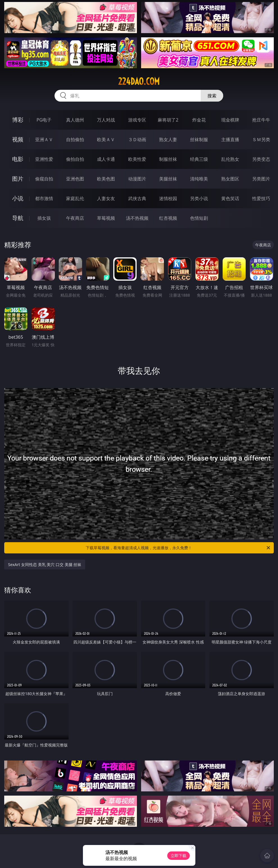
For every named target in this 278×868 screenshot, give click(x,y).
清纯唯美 (199, 179)
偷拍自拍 (75, 159)
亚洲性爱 (44, 159)
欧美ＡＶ (106, 139)
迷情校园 (168, 198)
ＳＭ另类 (261, 139)
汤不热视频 (137, 218)
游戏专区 (137, 120)
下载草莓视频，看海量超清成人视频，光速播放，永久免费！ (178, 548)
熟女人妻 (168, 139)
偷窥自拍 (44, 179)
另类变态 (261, 159)
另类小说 (199, 198)
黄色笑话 (230, 198)
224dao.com (139, 81)
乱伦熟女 (230, 159)
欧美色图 (106, 179)
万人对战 (106, 120)
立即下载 (178, 856)
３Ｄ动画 (137, 139)
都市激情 (44, 198)
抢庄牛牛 (261, 120)
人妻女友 (106, 198)
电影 (18, 159)
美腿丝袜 (168, 179)
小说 (18, 198)
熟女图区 (230, 179)
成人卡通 (106, 159)
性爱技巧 (261, 198)
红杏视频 (168, 218)
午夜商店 (75, 218)
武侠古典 (137, 198)
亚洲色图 (75, 179)
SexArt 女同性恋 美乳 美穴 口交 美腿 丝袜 (45, 564)
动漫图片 (137, 179)
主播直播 (230, 139)
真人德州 (75, 120)
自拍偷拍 (75, 139)
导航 (18, 218)
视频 (18, 139)
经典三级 (199, 159)
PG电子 (44, 120)
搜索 (212, 96)
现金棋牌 (230, 120)
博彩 (18, 120)
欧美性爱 (137, 159)
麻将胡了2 (168, 120)
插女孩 (44, 218)
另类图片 (261, 179)
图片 (18, 179)
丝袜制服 (199, 139)
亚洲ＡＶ (44, 139)
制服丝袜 (168, 159)
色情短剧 (199, 218)
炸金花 (199, 120)
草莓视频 (106, 218)
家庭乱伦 (75, 198)
